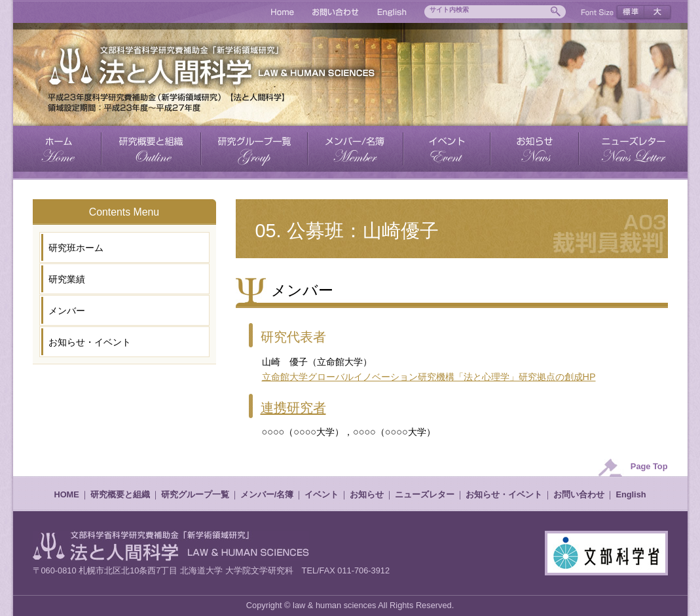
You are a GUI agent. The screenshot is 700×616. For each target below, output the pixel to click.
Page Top (649, 466)
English (631, 494)
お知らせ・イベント (90, 342)
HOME (66, 494)
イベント (322, 494)
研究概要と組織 (120, 494)
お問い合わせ (579, 494)
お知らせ (367, 494)
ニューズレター (425, 494)
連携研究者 (293, 408)
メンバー (67, 311)
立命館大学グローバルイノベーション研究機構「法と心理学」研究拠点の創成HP (429, 377)
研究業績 (67, 279)
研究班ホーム (76, 248)
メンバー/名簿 (267, 494)
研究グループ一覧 (195, 494)
